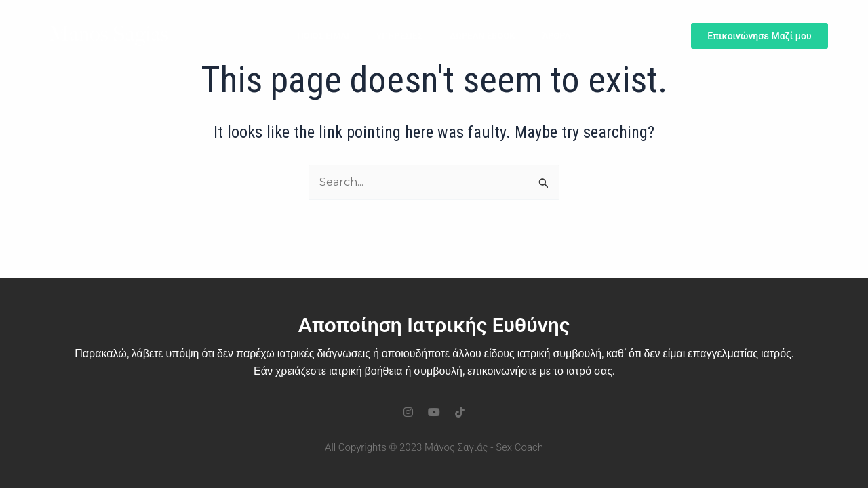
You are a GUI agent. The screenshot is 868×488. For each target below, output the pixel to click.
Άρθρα (556, 36)
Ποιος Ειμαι (323, 36)
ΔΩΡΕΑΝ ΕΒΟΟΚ (482, 36)
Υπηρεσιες (399, 36)
